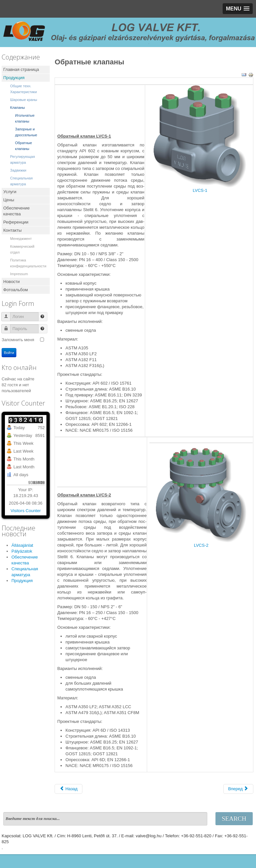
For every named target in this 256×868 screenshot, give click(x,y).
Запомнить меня (18, 340)
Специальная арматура (21, 181)
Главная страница (21, 69)
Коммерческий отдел (22, 249)
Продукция (14, 78)
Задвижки (18, 170)
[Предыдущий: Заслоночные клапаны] (68, 789)
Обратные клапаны (24, 146)
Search (234, 818)
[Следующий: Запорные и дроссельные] (238, 789)
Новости (11, 282)
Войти (9, 353)
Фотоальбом (16, 290)
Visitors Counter (26, 511)
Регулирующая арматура (23, 159)
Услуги (10, 192)
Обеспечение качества (17, 211)
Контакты (12, 230)
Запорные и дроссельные (26, 132)
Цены (9, 200)
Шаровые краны (24, 100)
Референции (16, 222)
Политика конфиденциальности (28, 263)
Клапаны (17, 108)
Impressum (19, 274)
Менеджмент (21, 239)
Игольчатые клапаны (25, 118)
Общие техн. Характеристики (24, 89)
